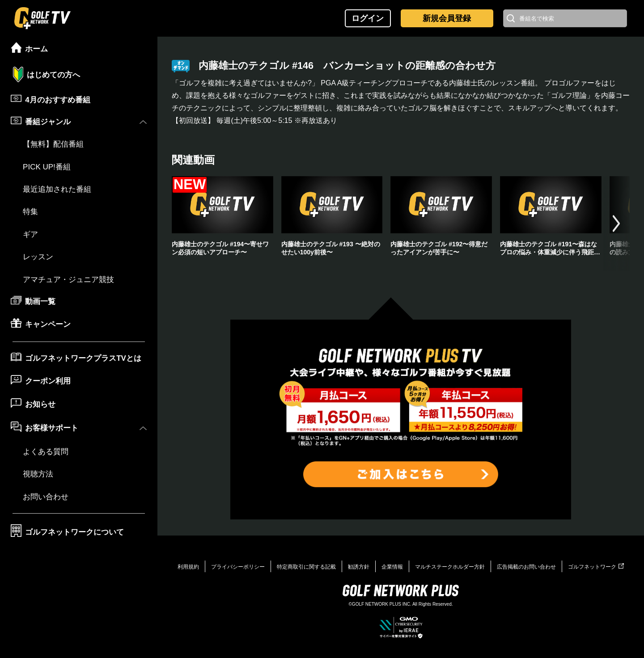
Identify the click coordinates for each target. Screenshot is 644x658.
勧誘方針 (359, 567)
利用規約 (188, 567)
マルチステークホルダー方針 (450, 567)
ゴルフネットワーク (596, 567)
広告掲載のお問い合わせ (526, 567)
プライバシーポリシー (238, 567)
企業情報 (392, 567)
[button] (616, 224)
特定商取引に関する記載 (306, 567)
